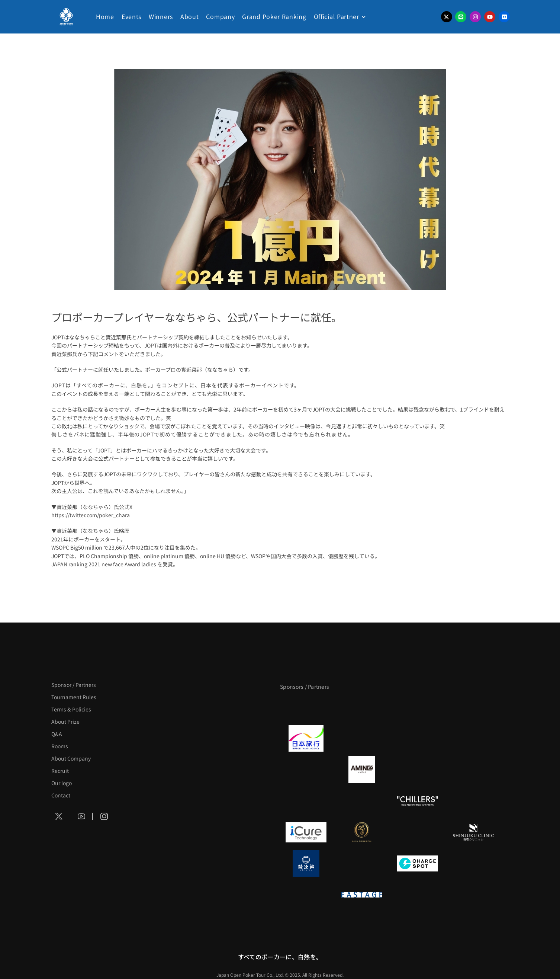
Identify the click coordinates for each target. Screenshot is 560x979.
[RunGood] (362, 801)
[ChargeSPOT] (418, 863)
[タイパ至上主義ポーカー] (473, 707)
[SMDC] (473, 863)
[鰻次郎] (306, 863)
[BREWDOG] (473, 738)
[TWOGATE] (418, 738)
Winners (161, 16)
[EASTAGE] (362, 895)
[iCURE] (306, 832)
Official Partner (337, 16)
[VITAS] (362, 770)
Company (220, 16)
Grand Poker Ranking (274, 16)
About (190, 16)
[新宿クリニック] (473, 832)
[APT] (306, 707)
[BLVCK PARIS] (362, 707)
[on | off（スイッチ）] (306, 895)
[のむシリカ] (306, 801)
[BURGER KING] (306, 770)
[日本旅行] (306, 738)
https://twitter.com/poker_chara (91, 515)
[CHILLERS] (418, 801)
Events (131, 16)
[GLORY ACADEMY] (362, 738)
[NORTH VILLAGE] (362, 863)
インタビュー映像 (295, 426)
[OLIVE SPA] (418, 832)
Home (105, 16)
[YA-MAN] (473, 770)
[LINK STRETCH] (362, 832)
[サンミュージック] (418, 707)
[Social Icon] (59, 816)
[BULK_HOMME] (473, 801)
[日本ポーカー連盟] (418, 895)
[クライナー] (418, 770)
